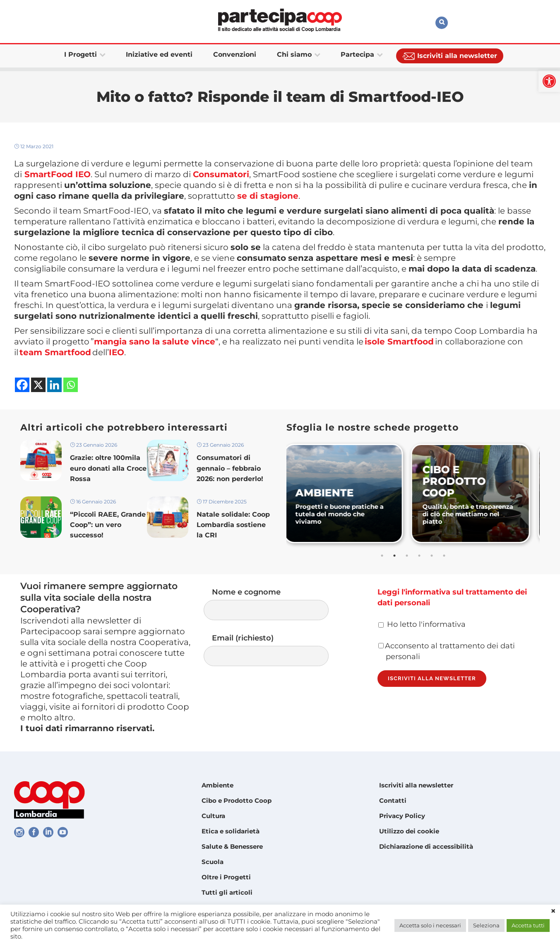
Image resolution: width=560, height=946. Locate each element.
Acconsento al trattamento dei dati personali (447, 651)
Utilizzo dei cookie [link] (409, 831)
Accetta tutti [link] (528, 925)
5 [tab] (432, 556)
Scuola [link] (213, 862)
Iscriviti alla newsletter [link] (416, 785)
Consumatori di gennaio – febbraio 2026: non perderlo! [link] (230, 468)
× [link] (553, 911)
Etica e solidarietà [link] (231, 831)
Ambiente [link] (218, 785)
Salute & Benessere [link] (232, 846)
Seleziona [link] (486, 925)
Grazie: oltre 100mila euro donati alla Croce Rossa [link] (108, 468)
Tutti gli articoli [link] (227, 892)
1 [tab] (382, 556)
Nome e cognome (274, 604)
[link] (549, 81)
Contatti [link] (393, 800)
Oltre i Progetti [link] (226, 877)
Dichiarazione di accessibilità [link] (426, 846)
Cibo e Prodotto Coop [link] (237, 800)
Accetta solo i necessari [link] (430, 925)
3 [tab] (407, 556)
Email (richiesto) (274, 650)
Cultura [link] (213, 816)
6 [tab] (444, 556)
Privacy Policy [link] (402, 816)
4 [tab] (419, 556)
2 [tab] (394, 556)
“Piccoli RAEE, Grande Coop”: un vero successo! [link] (108, 525)
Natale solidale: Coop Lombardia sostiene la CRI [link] (233, 525)
